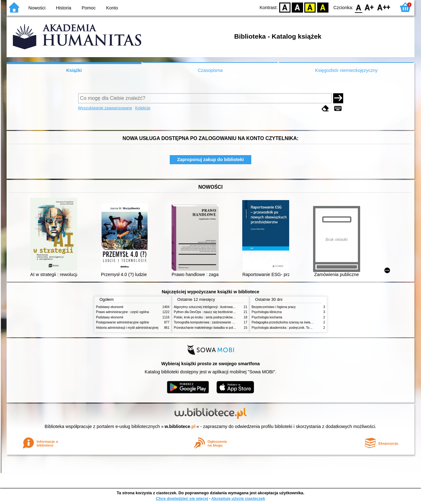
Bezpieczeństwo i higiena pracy (274, 307)
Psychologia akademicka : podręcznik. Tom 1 (283, 328)
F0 (358, 7)
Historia (64, 8)
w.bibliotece (180, 426)
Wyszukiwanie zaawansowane (105, 108)
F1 (369, 7)
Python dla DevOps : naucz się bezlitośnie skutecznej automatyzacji (221, 312)
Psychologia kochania (267, 317)
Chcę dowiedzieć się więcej (182, 499)
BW (297, 7)
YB (310, 7)
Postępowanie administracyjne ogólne (123, 322)
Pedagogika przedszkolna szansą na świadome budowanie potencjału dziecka (306, 322)
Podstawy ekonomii (110, 307)
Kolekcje (143, 108)
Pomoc (89, 8)
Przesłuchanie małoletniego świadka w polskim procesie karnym (219, 328)
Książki (74, 70)
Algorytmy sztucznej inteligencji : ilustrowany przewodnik (213, 307)
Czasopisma (210, 70)
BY (323, 7)
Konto (112, 8)
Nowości (37, 8)
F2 (384, 7)
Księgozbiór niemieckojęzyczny (346, 70)
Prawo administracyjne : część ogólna (123, 312)
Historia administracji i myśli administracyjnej (127, 328)
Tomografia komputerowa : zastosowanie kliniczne (209, 322)
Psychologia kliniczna (267, 312)
